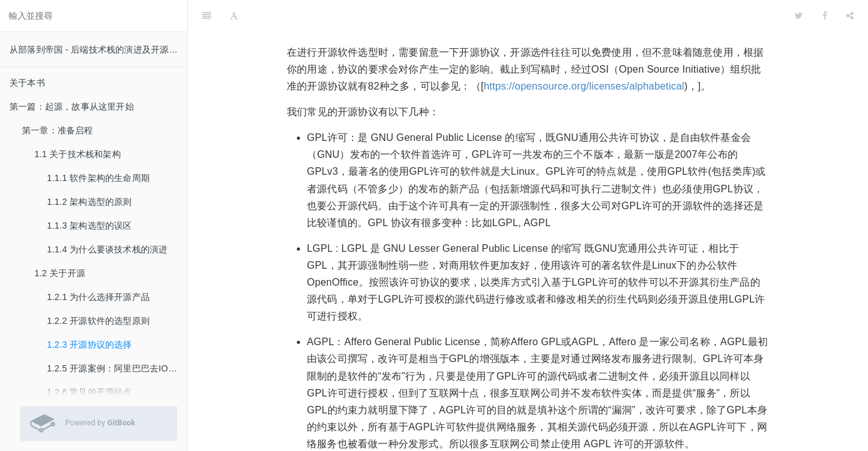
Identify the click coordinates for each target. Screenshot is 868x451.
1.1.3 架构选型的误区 (90, 225)
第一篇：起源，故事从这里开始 (72, 106)
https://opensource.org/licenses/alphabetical (584, 55)
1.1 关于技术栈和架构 (78, 154)
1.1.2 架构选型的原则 (90, 202)
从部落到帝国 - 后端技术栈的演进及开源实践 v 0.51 (98, 49)
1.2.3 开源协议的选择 (90, 345)
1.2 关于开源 (60, 273)
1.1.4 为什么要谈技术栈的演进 (107, 249)
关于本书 (27, 83)
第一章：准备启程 (58, 130)
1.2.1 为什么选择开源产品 (98, 297)
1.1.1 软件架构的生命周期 (98, 178)
